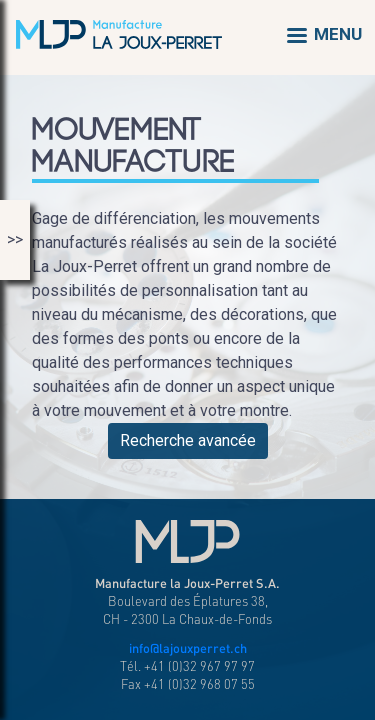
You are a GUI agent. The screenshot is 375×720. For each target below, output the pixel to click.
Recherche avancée (188, 440)
